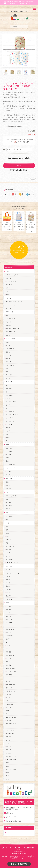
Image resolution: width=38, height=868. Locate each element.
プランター (9, 362)
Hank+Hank (10, 704)
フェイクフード (10, 468)
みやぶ (8, 662)
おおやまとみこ (11, 655)
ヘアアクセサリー (11, 281)
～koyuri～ (9, 701)
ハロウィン (9, 589)
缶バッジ (9, 325)
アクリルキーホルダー (13, 328)
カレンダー (9, 322)
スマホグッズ (10, 546)
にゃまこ (9, 645)
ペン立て (9, 355)
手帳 (7, 499)
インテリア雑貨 (10, 339)
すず (7, 763)
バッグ (8, 398)
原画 (7, 315)
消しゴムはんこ (11, 332)
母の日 (8, 580)
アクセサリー (10, 271)
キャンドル (9, 375)
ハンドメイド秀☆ (11, 672)
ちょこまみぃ (10, 659)
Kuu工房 (9, 632)
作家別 (8, 603)
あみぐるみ (9, 455)
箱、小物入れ (10, 365)
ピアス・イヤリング (12, 275)
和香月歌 (9, 652)
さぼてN (8, 746)
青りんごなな (10, 619)
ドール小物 (9, 559)
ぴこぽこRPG (10, 665)
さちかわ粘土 (10, 730)
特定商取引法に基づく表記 (13, 821)
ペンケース (9, 506)
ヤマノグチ (9, 675)
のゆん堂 (9, 750)
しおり (8, 553)
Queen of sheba (11, 717)
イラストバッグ (11, 319)
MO (7, 642)
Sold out (19, 165)
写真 (7, 543)
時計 (7, 368)
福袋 (7, 536)
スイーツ (9, 472)
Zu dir (8, 779)
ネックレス (9, 285)
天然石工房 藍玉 (11, 685)
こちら (14, 142)
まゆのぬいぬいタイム (13, 724)
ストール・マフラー (12, 415)
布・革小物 (9, 382)
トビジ (8, 639)
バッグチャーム (11, 305)
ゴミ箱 (8, 378)
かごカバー (9, 424)
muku (8, 649)
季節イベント (10, 566)
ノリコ (8, 681)
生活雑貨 (9, 549)
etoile (8, 773)
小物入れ (9, 540)
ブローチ (9, 278)
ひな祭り (9, 576)
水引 (7, 527)
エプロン (9, 428)
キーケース (9, 385)
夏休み (8, 586)
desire (8, 714)
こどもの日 (9, 599)
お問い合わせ (10, 813)
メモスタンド (10, 349)
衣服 (7, 434)
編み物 (8, 444)
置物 (7, 342)
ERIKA (8, 766)
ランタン (9, 346)
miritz (8, 711)
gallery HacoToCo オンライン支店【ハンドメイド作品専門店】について (19, 808)
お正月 (8, 570)
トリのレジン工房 (11, 769)
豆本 (7, 519)
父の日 (8, 583)
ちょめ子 (9, 707)
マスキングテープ (11, 496)
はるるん (9, 694)
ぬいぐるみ (9, 389)
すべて (7, 194)
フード (8, 475)
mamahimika (10, 626)
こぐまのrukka (10, 740)
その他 (8, 294)
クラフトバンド (11, 464)
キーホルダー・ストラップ (14, 302)
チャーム (8, 298)
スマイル (9, 737)
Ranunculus (10, 636)
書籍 (7, 513)
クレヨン (9, 509)
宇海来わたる (10, 629)
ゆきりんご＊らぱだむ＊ (13, 756)
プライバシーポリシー (12, 817)
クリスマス (9, 593)
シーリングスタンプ (12, 562)
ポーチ (8, 405)
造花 (7, 533)
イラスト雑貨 (10, 312)
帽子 (7, 441)
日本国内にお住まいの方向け (19, 170)
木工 (7, 530)
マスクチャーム (11, 308)
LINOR (8, 743)
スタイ (8, 431)
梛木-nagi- (9, 688)
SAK (7, 776)
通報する (33, 179)
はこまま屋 (9, 623)
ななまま (9, 720)
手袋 (7, 461)
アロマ (8, 359)
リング (8, 291)
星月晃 (8, 698)
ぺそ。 (8, 678)
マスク (8, 408)
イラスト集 (9, 516)
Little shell (9, 727)
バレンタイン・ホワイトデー (15, 573)
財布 (7, 392)
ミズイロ (9, 616)
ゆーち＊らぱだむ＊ (12, 759)
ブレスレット (10, 288)
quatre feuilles (10, 668)
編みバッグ (9, 448)
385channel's (10, 733)
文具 (7, 492)
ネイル (8, 556)
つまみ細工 (9, 395)
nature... (9, 753)
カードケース (10, 421)
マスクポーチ (10, 411)
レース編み (9, 451)
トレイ (8, 372)
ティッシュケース (11, 402)
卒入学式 (9, 596)
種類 (4, 150)
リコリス (9, 606)
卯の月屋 (9, 610)
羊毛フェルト (10, 479)
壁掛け (8, 352)
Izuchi (8, 613)
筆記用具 (9, 502)
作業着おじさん (11, 691)
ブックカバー (10, 418)
